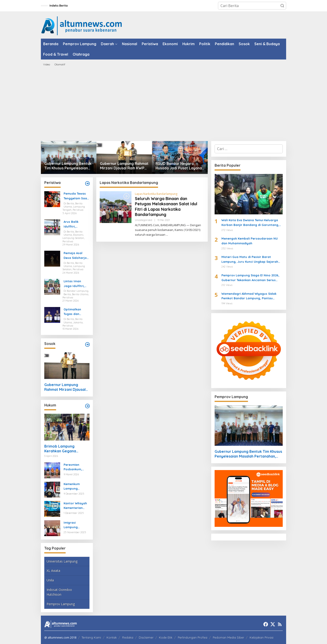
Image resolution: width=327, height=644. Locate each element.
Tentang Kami (91, 637)
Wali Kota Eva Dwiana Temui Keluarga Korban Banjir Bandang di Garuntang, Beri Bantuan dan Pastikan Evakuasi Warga (250, 223)
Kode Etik (166, 637)
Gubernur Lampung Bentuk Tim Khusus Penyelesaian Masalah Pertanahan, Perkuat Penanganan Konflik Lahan (68, 166)
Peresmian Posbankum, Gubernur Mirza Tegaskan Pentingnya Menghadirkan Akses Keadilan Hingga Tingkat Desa (75, 467)
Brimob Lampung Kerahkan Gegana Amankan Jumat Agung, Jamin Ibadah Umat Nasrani (65, 449)
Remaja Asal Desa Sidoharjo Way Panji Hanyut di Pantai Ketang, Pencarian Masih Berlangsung (76, 256)
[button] (282, 6)
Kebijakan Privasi (261, 637)
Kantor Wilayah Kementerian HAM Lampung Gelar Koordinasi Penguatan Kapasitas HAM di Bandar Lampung (76, 506)
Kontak (112, 637)
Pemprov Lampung (61, 604)
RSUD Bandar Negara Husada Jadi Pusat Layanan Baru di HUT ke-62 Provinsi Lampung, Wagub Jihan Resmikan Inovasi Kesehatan (180, 166)
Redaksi (128, 637)
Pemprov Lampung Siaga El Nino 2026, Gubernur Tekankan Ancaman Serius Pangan (250, 278)
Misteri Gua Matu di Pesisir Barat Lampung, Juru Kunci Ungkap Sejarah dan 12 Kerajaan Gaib (250, 260)
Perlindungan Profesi (193, 637)
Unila (50, 580)
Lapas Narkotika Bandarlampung (156, 194)
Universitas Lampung (62, 561)
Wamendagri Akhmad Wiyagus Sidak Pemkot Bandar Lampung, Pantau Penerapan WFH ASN (249, 296)
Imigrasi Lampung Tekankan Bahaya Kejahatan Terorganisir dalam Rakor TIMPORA (73, 525)
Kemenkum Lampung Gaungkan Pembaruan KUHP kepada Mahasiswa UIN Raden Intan (75, 487)
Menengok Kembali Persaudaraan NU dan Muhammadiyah (250, 241)
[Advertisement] (163, 104)
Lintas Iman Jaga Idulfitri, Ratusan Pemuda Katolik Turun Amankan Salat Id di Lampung (75, 284)
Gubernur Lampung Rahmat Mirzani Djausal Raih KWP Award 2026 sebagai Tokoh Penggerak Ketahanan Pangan (124, 166)
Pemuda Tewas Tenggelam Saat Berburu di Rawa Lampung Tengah (76, 196)
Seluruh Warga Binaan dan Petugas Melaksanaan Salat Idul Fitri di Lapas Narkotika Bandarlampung (166, 207)
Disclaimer (146, 637)
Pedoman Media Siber (228, 637)
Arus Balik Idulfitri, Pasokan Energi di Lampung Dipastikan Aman (76, 224)
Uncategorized (144, 220)
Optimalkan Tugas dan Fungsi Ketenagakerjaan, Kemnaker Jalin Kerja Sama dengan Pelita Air (76, 312)
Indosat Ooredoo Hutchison (59, 592)
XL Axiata (53, 571)
